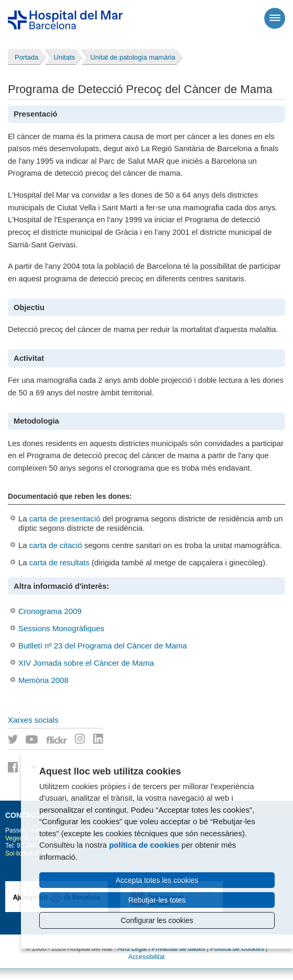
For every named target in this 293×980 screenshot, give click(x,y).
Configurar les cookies (157, 920)
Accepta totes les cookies (157, 880)
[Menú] (275, 18)
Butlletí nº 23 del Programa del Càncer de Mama (103, 646)
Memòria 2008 (43, 680)
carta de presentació (65, 519)
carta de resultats (59, 562)
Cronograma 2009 (50, 611)
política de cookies (144, 845)
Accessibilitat (146, 957)
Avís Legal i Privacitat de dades (161, 949)
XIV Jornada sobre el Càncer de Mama (86, 663)
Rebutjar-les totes (157, 900)
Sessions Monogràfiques (61, 628)
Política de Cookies (237, 949)
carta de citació (56, 545)
